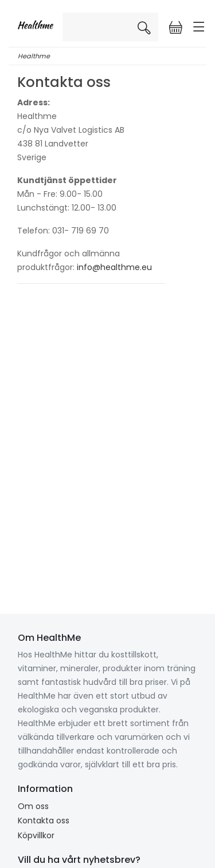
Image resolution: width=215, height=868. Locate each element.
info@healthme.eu (114, 267)
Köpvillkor (36, 835)
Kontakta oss (44, 821)
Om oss (33, 806)
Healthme (34, 56)
